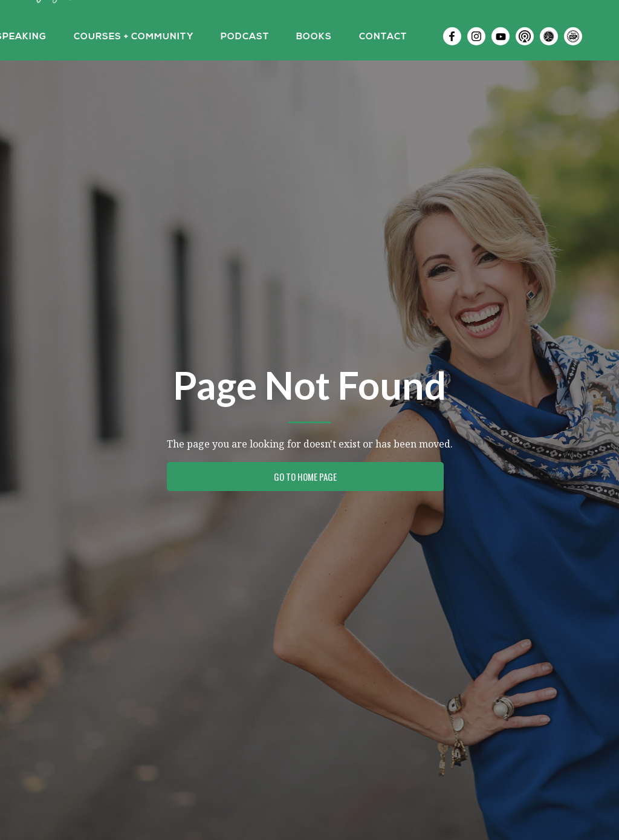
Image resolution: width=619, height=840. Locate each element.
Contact (383, 37)
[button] (134, 36)
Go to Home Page (305, 477)
